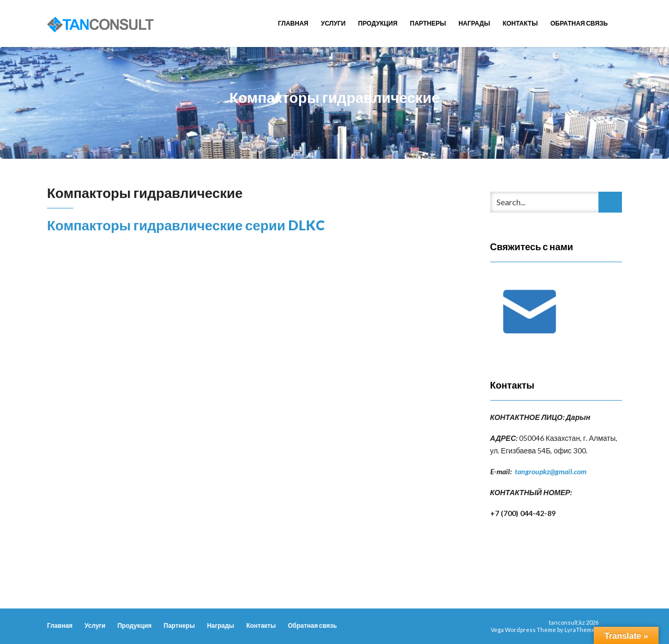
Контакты (520, 23)
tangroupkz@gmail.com (551, 471)
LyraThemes (581, 630)
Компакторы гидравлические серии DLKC (186, 225)
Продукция (378, 23)
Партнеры (428, 23)
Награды (474, 23)
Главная (293, 23)
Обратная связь (579, 23)
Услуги (333, 23)
